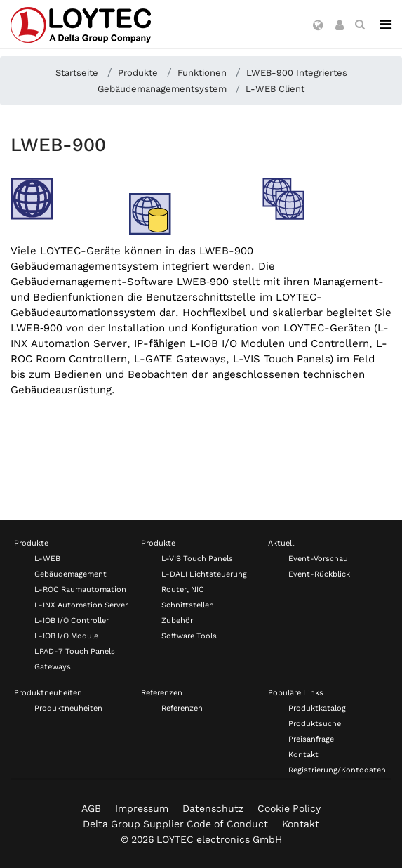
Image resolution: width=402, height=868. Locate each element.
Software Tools (189, 636)
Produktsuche (315, 724)
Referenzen (162, 693)
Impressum (142, 808)
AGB (91, 808)
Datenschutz (213, 808)
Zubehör (177, 620)
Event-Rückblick (319, 574)
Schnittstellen (188, 605)
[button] (318, 26)
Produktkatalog (317, 708)
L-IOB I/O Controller (72, 620)
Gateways (53, 667)
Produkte (31, 543)
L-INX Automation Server (81, 605)
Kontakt (303, 755)
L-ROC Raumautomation (80, 590)
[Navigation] (386, 25)
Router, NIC (183, 590)
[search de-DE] (360, 25)
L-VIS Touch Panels (197, 559)
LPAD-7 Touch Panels (75, 651)
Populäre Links (296, 693)
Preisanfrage (311, 739)
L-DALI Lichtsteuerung (204, 574)
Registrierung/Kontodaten (337, 770)
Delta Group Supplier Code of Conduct (175, 824)
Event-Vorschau (318, 559)
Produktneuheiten (48, 693)
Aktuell (281, 543)
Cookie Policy (289, 808)
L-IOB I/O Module (66, 636)
